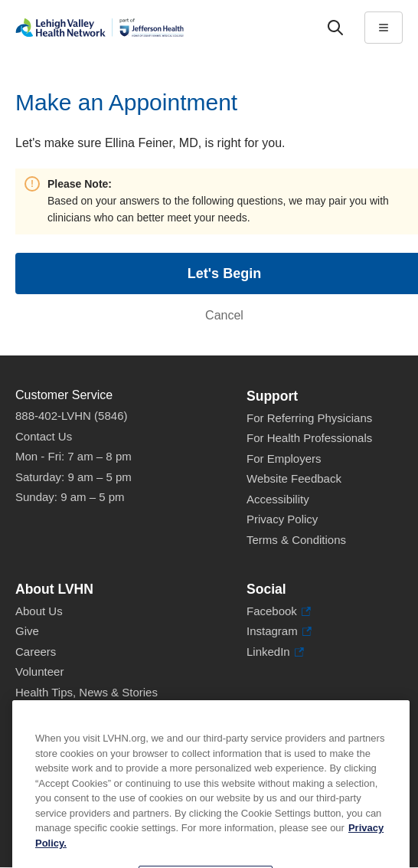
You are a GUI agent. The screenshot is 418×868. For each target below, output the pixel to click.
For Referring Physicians (309, 418)
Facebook (279, 612)
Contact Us (44, 436)
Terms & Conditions (296, 540)
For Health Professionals (309, 438)
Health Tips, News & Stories (87, 692)
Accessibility (278, 499)
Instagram (279, 632)
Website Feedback (294, 478)
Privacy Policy (282, 519)
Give (27, 631)
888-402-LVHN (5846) (71, 416)
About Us (39, 611)
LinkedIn (275, 652)
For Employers (284, 459)
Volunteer (39, 671)
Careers (36, 652)
